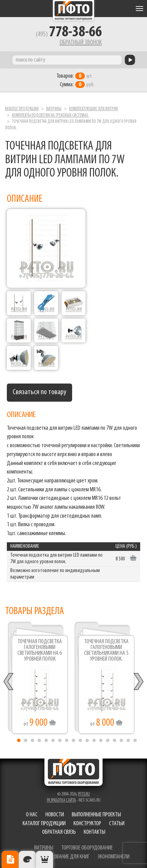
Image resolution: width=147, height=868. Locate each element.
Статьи (117, 824)
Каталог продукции (22, 109)
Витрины (54, 109)
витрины (44, 848)
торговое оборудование (87, 848)
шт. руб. (75, 80)
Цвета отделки (27, 859)
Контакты (95, 832)
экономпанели (113, 857)
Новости (55, 815)
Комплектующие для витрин (93, 109)
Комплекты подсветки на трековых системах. (50, 115)
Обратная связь (59, 832)
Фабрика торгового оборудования (73, 10)
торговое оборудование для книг (54, 857)
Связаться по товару (39, 392)
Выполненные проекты (96, 815)
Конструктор (87, 824)
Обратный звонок (81, 43)
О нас (32, 815)
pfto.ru (84, 794)
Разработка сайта (61, 800)
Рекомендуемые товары (44, 859)
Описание (10, 859)
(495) (69, 35)
